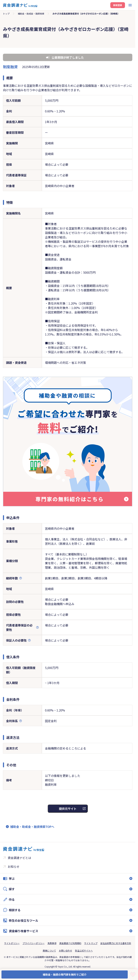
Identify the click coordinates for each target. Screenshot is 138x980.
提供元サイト (68, 809)
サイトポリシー (12, 943)
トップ (6, 14)
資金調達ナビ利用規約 (70, 943)
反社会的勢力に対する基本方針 (116, 943)
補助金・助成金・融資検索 (31, 14)
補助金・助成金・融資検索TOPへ (32, 827)
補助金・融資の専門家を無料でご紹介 (65, 974)
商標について (49, 950)
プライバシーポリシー (34, 943)
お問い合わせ (66, 950)
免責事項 (52, 943)
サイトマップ (91, 943)
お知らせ (14, 867)
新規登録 (118, 5)
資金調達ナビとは (19, 858)
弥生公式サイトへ (84, 950)
